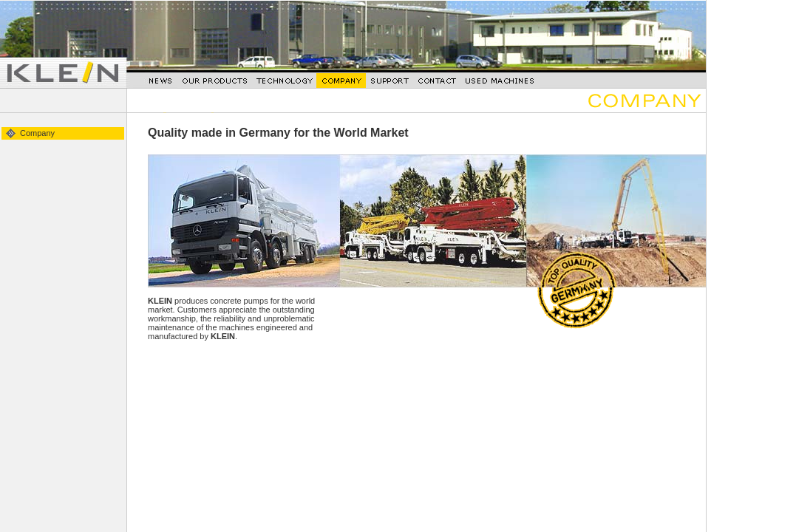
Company (37, 133)
